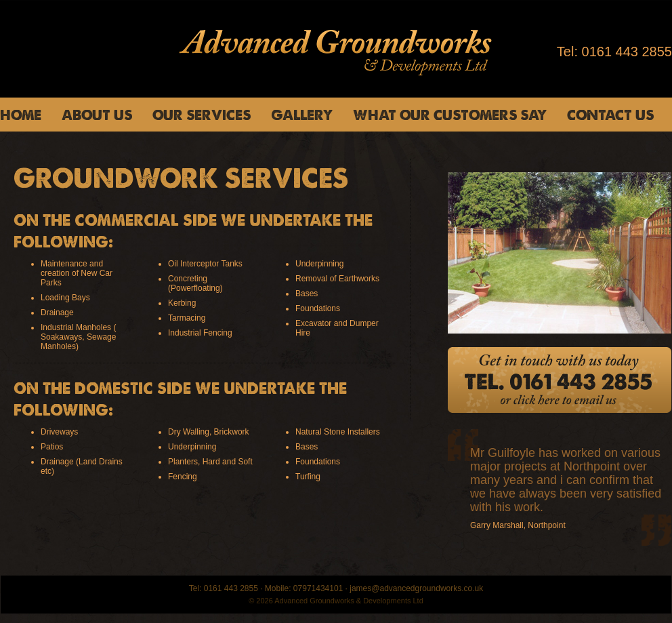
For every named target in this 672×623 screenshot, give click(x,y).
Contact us (610, 115)
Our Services (202, 115)
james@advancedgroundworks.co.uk (416, 588)
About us (97, 115)
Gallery (302, 115)
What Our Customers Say (450, 115)
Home (21, 115)
